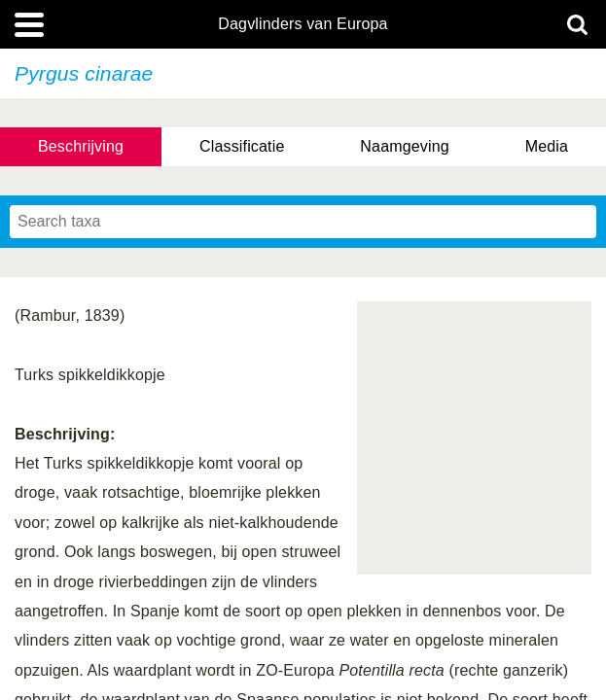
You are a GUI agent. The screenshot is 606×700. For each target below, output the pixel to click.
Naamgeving (404, 146)
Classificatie (242, 146)
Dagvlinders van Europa (303, 24)
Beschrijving (81, 146)
